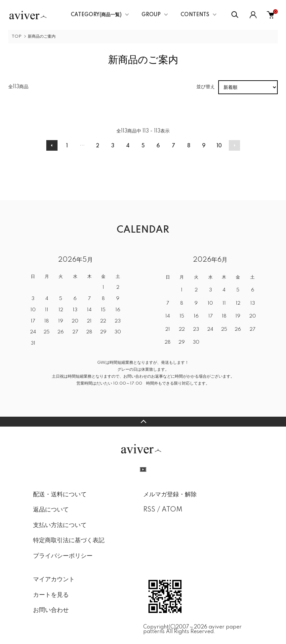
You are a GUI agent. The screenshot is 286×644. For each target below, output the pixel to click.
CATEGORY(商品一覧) (96, 15)
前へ (52, 145)
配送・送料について (60, 495)
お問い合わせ (51, 610)
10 (219, 146)
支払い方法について (60, 525)
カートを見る (51, 595)
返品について (51, 510)
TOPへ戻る (143, 422)
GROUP (151, 15)
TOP (17, 37)
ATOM (172, 510)
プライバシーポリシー (63, 556)
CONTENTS (195, 15)
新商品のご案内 (42, 37)
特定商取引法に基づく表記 (69, 541)
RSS (149, 510)
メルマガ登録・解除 (170, 495)
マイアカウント (54, 580)
